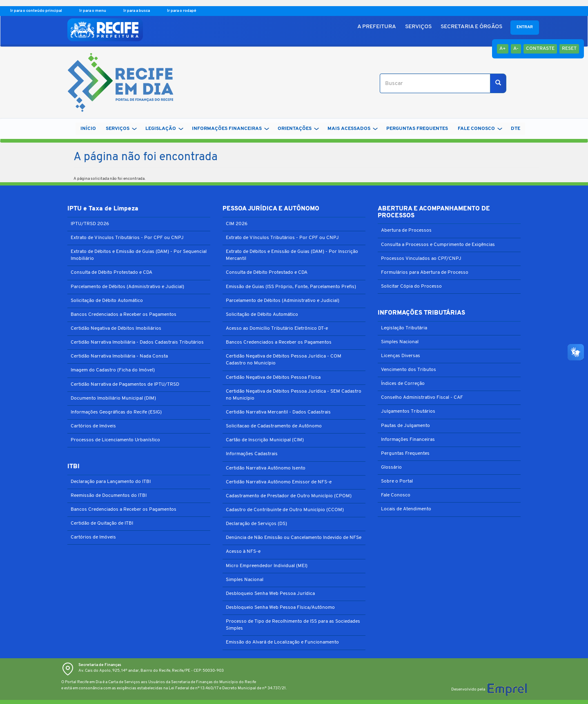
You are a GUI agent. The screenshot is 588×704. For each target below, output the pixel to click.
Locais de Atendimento (406, 509)
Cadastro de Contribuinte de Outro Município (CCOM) (285, 510)
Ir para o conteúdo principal (37, 11)
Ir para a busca (137, 11)
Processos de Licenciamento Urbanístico (115, 440)
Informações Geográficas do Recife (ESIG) (116, 412)
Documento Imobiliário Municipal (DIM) (113, 398)
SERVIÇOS (418, 27)
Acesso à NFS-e (243, 552)
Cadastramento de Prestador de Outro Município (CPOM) (289, 496)
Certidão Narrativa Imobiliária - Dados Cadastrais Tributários (137, 342)
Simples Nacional (245, 580)
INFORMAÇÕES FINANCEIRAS (231, 129)
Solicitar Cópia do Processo (411, 286)
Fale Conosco (396, 495)
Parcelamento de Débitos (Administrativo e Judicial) (127, 287)
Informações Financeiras (408, 440)
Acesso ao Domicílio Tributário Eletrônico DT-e (277, 329)
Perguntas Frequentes (405, 454)
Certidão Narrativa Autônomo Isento (266, 468)
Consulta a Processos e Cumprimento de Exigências (438, 245)
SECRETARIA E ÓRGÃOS (471, 27)
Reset (569, 49)
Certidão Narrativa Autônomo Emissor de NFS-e (279, 482)
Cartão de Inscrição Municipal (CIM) (265, 440)
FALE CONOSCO (480, 129)
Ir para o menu (93, 11)
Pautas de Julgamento (405, 426)
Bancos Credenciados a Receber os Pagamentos (124, 315)
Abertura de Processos (406, 230)
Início (88, 129)
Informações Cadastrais (252, 454)
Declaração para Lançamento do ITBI (111, 482)
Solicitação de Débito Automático (107, 301)
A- (516, 49)
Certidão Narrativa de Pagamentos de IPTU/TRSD (125, 384)
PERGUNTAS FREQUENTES (417, 129)
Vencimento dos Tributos (409, 370)
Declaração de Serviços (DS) (256, 524)
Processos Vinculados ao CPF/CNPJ (421, 259)
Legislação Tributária (404, 328)
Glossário (391, 467)
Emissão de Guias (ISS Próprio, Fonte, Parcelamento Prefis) (291, 287)
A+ (503, 49)
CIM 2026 (237, 224)
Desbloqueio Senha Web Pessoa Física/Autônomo (280, 608)
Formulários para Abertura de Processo (425, 273)
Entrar (525, 27)
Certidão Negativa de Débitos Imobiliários (116, 329)
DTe (516, 129)
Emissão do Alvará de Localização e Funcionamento (282, 642)
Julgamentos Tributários (408, 411)
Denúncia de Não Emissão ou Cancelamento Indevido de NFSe (294, 538)
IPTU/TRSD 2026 (90, 224)
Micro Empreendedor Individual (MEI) (267, 566)
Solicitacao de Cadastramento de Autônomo (274, 426)
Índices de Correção (403, 384)
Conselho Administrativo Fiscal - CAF (422, 398)
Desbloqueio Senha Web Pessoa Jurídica (270, 594)
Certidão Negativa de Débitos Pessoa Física (273, 378)
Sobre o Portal (397, 481)
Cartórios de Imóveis (93, 426)
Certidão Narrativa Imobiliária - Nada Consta (119, 356)
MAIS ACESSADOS (353, 129)
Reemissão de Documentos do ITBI (109, 496)
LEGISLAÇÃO (164, 129)
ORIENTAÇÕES (298, 129)
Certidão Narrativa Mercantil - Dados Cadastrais (278, 412)
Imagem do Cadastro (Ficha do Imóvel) (113, 370)
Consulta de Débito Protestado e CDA (111, 273)
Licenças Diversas (401, 356)
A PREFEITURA (377, 27)
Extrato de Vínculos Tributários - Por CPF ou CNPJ (127, 238)
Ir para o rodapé (182, 11)
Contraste (540, 49)
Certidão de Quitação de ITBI (102, 523)
